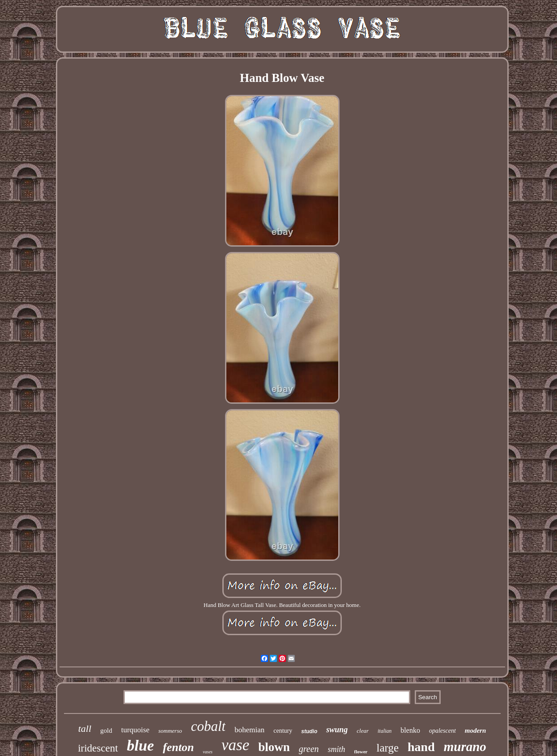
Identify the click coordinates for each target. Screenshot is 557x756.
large (388, 748)
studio (309, 731)
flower (361, 752)
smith (337, 749)
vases (208, 752)
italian (385, 731)
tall (85, 728)
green (309, 749)
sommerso (170, 731)
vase (235, 745)
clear (363, 731)
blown (274, 747)
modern (476, 730)
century (283, 731)
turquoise (135, 730)
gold (106, 730)
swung (337, 730)
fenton (178, 747)
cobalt (208, 726)
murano (465, 747)
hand (421, 747)
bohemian (249, 730)
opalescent (442, 731)
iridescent (98, 748)
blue (140, 745)
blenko (410, 730)
